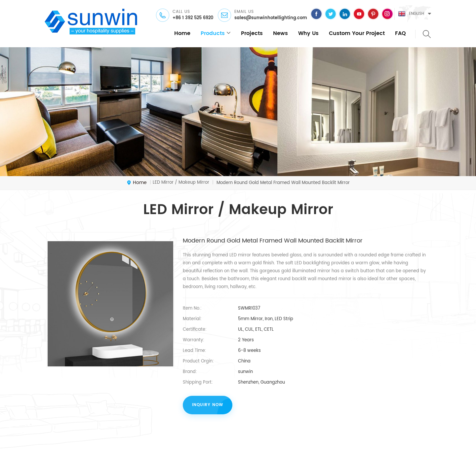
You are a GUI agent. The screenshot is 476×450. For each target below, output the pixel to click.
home (182, 33)
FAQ (400, 33)
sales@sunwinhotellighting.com (271, 18)
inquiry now (208, 405)
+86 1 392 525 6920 (193, 18)
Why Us (308, 33)
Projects (252, 33)
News (280, 33)
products (213, 33)
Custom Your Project (357, 33)
